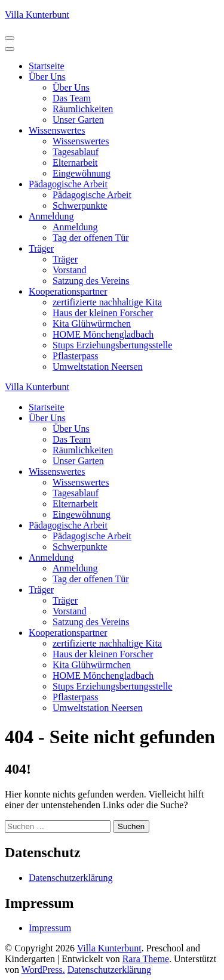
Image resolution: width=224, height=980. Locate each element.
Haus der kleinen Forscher (103, 313)
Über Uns (47, 77)
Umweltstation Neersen (98, 367)
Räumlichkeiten (83, 109)
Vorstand (70, 270)
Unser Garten (78, 120)
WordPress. (43, 970)
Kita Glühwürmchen (92, 324)
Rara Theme (146, 959)
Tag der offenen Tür (91, 238)
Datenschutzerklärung (70, 878)
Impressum (50, 928)
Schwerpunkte (80, 205)
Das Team (72, 98)
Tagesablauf (76, 152)
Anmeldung (51, 216)
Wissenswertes (57, 130)
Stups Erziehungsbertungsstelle (112, 345)
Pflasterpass (75, 356)
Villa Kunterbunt (37, 15)
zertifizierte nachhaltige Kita (107, 302)
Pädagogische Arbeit (68, 184)
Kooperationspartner (68, 291)
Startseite (47, 66)
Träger (41, 248)
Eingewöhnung (82, 173)
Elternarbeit (75, 163)
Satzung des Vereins (91, 281)
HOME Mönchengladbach (103, 334)
